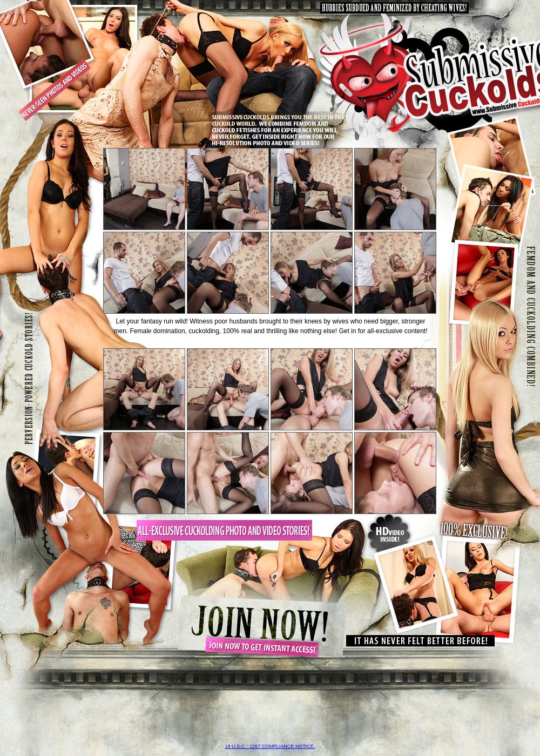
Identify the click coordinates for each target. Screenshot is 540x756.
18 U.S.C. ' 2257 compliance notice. (270, 746)
